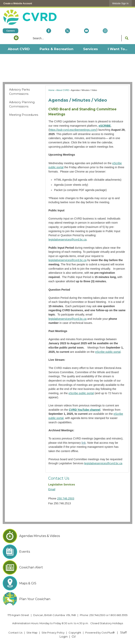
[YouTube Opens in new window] (86, 31)
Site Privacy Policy (53, 633)
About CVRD (63, 90)
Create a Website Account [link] (18, 3)
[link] (120, 3)
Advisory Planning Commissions (22, 104)
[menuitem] (19, 49)
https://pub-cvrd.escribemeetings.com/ (73, 130)
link (84, 443)
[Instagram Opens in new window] (105, 31)
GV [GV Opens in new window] (74, 637)
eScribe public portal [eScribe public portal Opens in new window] (108, 352)
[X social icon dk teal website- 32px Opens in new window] (67, 31)
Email (52, 489)
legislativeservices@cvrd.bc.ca (67, 240)
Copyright (75, 633)
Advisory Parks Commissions (19, 92)
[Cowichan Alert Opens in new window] (67, 567)
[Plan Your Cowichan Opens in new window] (67, 599)
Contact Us (59, 478)
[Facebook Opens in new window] (49, 31)
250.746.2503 (66, 498)
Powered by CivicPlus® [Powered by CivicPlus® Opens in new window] (100, 633)
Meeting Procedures (24, 115)
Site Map (32, 633)
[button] (16, 38)
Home (51, 90)
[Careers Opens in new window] (10, 31)
